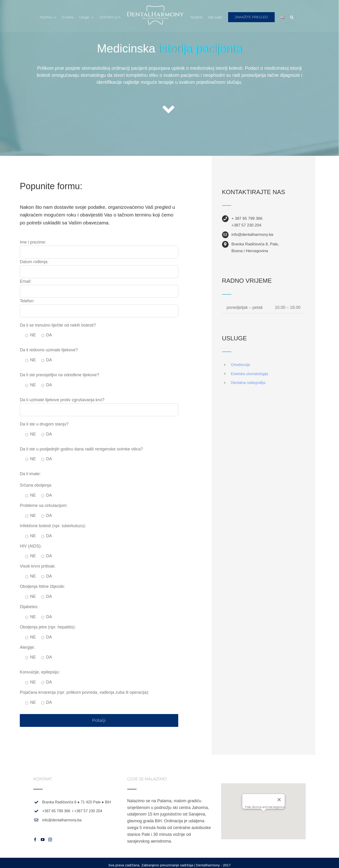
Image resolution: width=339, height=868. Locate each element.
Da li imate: (30, 474)
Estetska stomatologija (250, 374)
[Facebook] (35, 840)
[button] (292, 17)
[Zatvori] (279, 800)
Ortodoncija (240, 365)
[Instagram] (50, 840)
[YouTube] (43, 840)
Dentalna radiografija (248, 383)
